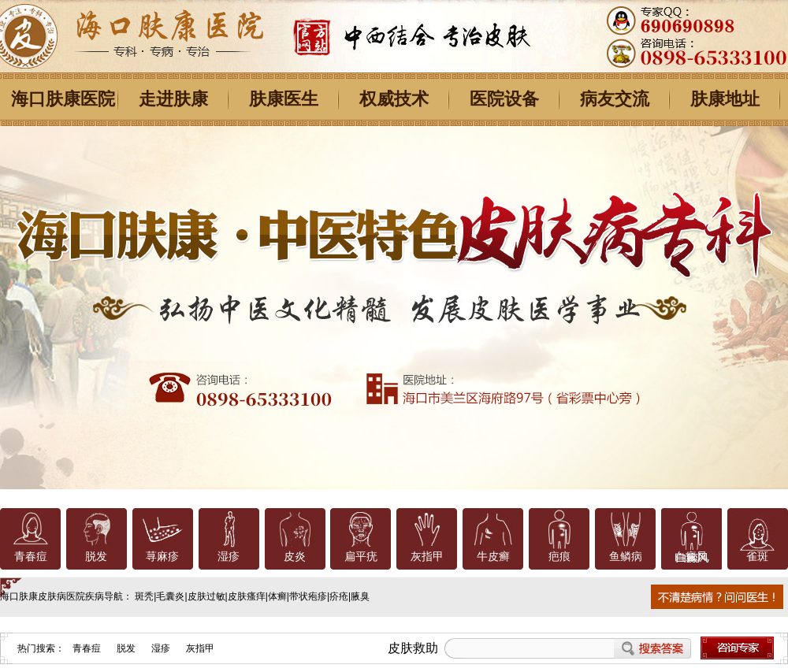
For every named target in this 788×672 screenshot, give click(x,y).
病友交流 (615, 99)
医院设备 (504, 99)
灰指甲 (427, 557)
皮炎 (295, 557)
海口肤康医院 (63, 99)
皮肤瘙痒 (247, 596)
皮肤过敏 (206, 596)
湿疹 (229, 557)
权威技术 (394, 99)
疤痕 (559, 557)
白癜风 (691, 557)
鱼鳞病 (626, 557)
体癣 (277, 596)
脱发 (96, 557)
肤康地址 (725, 99)
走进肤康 (173, 99)
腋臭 (360, 596)
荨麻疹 (162, 557)
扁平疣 (361, 557)
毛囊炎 (170, 596)
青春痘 (31, 557)
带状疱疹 (308, 596)
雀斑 (757, 557)
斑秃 (144, 596)
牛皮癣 (493, 557)
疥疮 (339, 596)
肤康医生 (284, 99)
